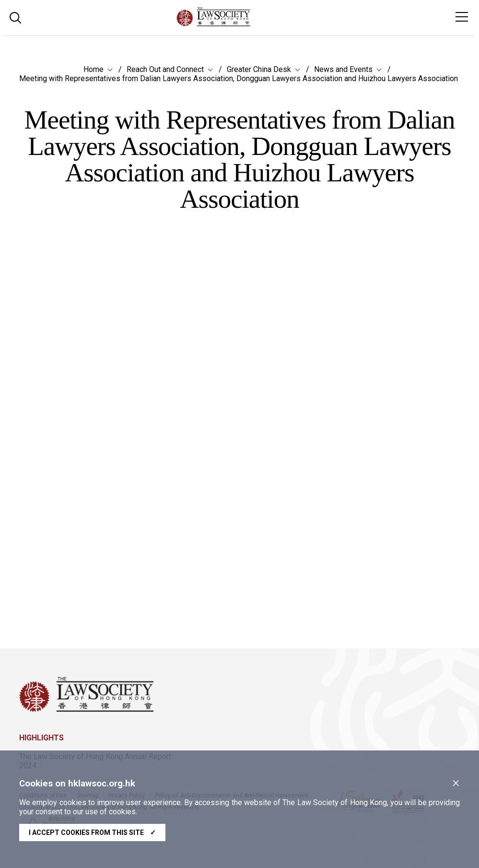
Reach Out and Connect (165, 69)
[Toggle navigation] (462, 17)
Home (93, 69)
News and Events (343, 69)
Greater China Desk (259, 69)
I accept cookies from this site (92, 832)
